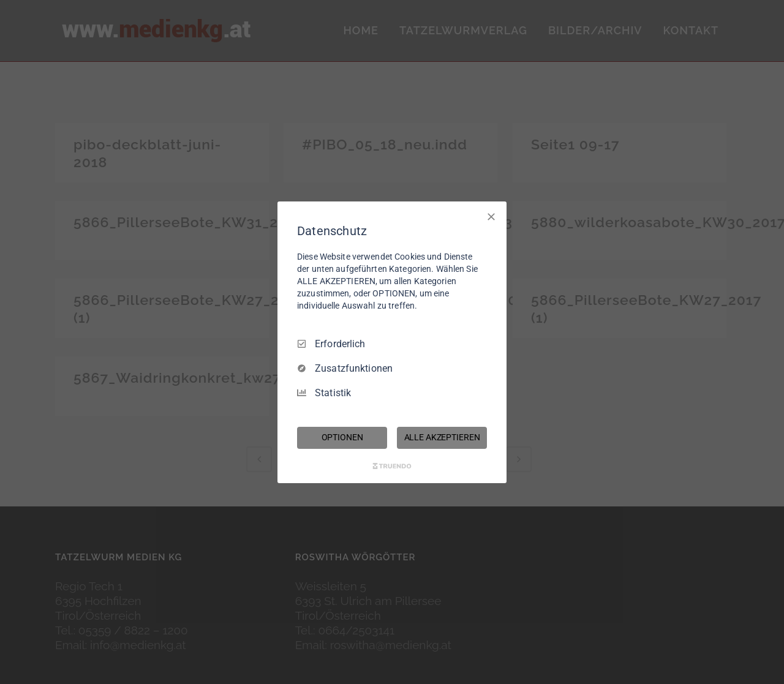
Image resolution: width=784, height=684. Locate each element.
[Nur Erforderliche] (491, 216)
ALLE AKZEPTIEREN (442, 437)
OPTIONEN (342, 437)
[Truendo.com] (392, 466)
